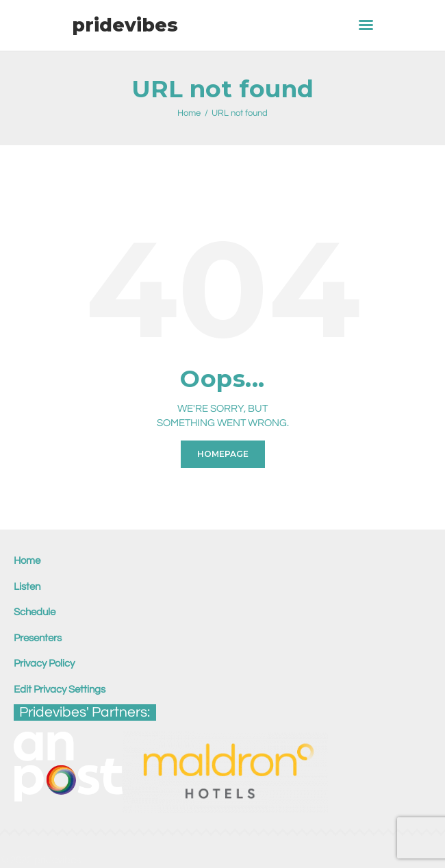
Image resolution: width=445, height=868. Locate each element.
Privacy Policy (44, 664)
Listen (27, 587)
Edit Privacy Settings (60, 690)
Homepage (223, 454)
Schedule (35, 612)
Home (189, 113)
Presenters (38, 638)
